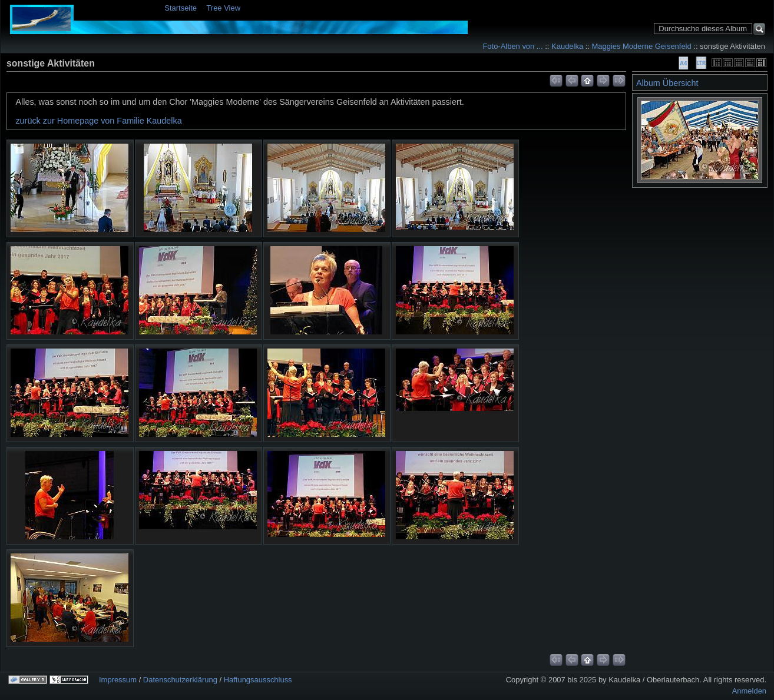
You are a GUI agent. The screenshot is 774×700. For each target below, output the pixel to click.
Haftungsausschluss (258, 680)
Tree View (223, 8)
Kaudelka (567, 46)
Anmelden (749, 691)
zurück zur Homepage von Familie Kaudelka (98, 121)
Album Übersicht (667, 83)
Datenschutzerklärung (180, 680)
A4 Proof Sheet (683, 63)
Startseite (181, 8)
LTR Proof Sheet (701, 63)
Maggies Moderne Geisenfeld (642, 46)
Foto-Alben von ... (512, 46)
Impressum (118, 680)
